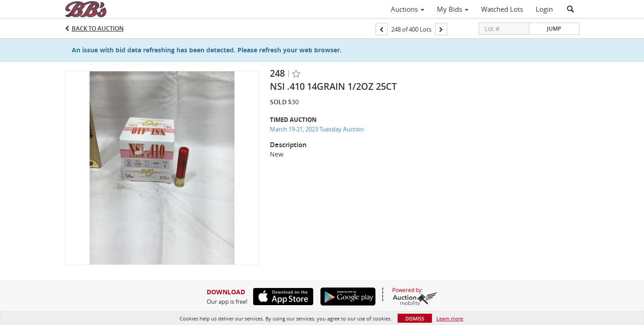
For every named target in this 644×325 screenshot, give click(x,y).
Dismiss (415, 318)
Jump (554, 29)
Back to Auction (98, 28)
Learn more (450, 318)
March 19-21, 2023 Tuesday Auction (317, 129)
